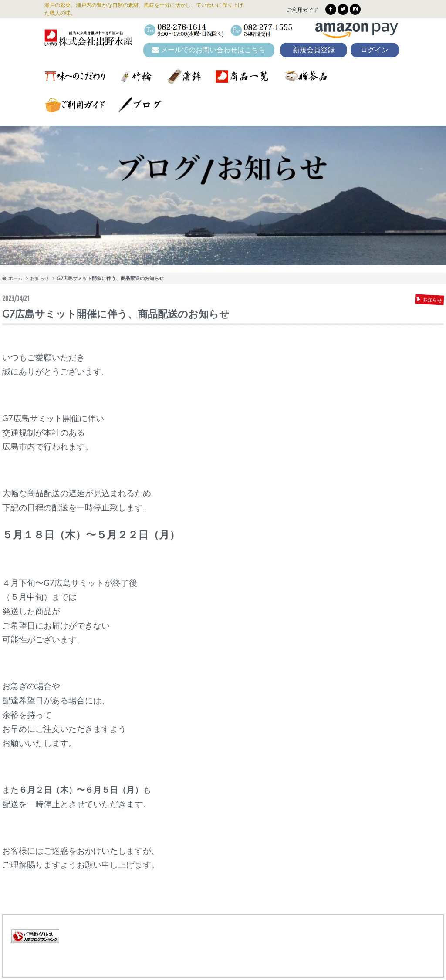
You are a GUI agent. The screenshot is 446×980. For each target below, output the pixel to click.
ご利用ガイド (303, 10)
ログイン (375, 50)
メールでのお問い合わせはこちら (209, 50)
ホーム (12, 278)
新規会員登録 (314, 50)
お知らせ (40, 278)
